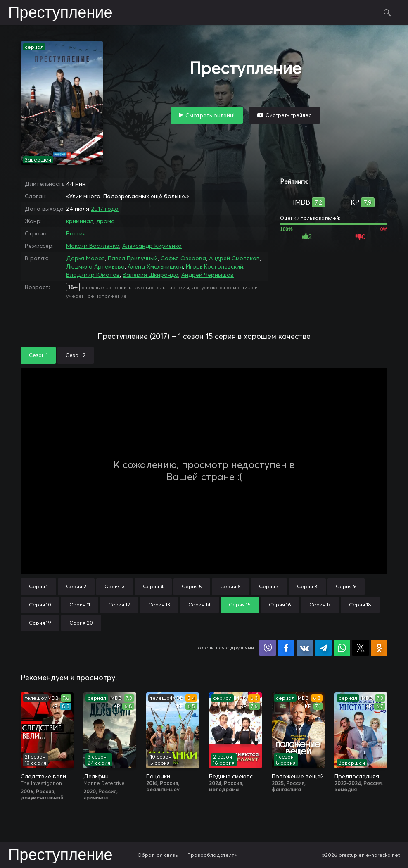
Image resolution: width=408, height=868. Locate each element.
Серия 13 (159, 605)
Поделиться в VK (305, 648)
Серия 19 (40, 623)
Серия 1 (38, 586)
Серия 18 (360, 605)
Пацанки (158, 776)
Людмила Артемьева (95, 266)
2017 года (105, 209)
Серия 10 (40, 605)
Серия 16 (280, 605)
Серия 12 (119, 605)
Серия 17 (320, 605)
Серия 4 (153, 586)
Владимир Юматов (93, 275)
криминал (80, 221)
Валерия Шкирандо (151, 275)
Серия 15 (240, 605)
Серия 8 (307, 586)
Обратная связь (158, 855)
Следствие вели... (45, 776)
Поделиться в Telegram (323, 648)
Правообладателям (213, 855)
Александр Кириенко (152, 246)
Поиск (387, 12)
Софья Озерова (183, 258)
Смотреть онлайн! (210, 115)
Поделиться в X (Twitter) (361, 648)
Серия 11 (80, 605)
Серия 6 (230, 586)
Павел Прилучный (133, 258)
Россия (76, 233)
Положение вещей (298, 776)
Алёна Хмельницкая (155, 266)
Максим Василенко (93, 246)
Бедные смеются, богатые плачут (235, 776)
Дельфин (96, 776)
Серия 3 (115, 586)
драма (106, 221)
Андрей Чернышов (208, 275)
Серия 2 (76, 586)
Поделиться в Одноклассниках (379, 648)
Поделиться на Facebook (286, 648)
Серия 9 (346, 586)
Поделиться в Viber (268, 648)
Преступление (60, 13)
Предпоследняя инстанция (361, 776)
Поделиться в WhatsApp (342, 648)
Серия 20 (81, 623)
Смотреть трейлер (289, 115)
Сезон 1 (38, 355)
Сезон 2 (76, 355)
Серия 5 (192, 586)
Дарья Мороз (85, 258)
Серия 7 (269, 586)
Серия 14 (199, 605)
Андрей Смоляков (234, 258)
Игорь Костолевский (215, 266)
